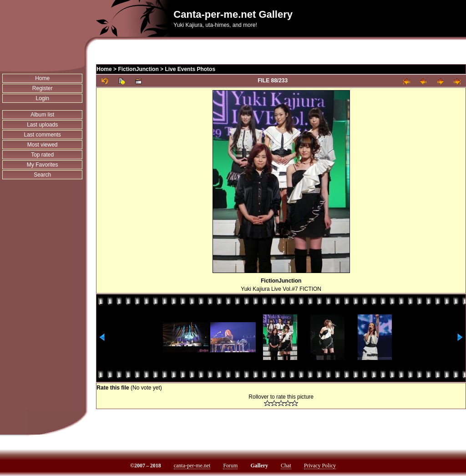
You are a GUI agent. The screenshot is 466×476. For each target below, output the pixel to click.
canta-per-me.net (192, 466)
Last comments (42, 135)
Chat (286, 466)
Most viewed (43, 145)
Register (43, 88)
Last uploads (42, 125)
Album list (42, 115)
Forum (230, 466)
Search (42, 175)
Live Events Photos (190, 69)
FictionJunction (138, 69)
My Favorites (43, 165)
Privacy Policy (320, 466)
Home (42, 78)
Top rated (42, 155)
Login (42, 98)
